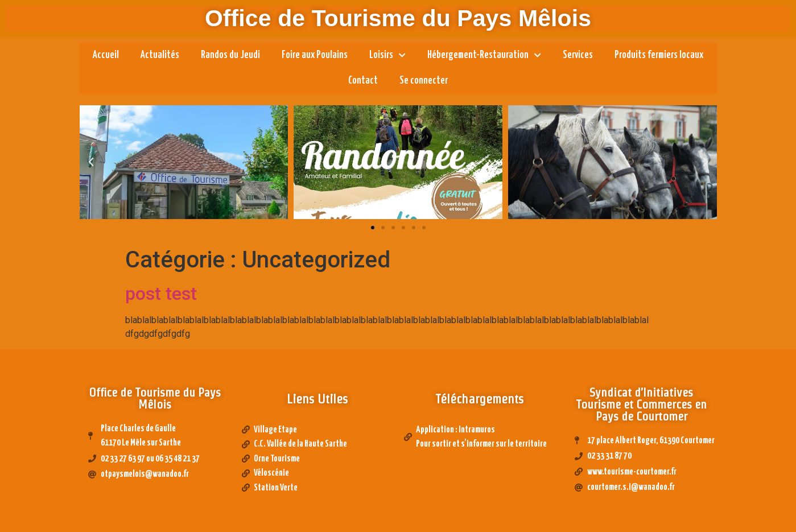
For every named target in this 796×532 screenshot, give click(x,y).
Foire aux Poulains (315, 55)
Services (578, 55)
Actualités (160, 55)
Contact (363, 81)
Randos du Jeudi (230, 55)
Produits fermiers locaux (659, 55)
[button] (373, 228)
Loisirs (387, 55)
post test (161, 294)
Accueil (106, 55)
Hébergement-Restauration (484, 55)
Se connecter (424, 81)
